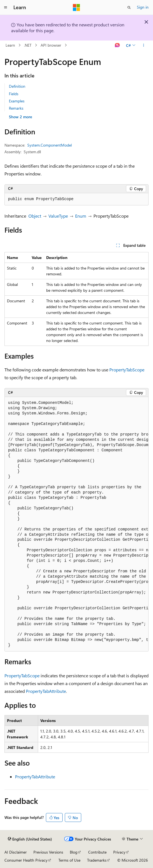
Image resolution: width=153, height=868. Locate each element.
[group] (76, 524)
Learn (10, 45)
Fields (14, 94)
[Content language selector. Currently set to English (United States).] (30, 839)
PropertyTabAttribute (46, 691)
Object (35, 216)
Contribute (97, 852)
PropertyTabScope (127, 370)
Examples (17, 101)
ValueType (58, 216)
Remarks (16, 108)
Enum (81, 216)
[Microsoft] (76, 7)
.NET (28, 45)
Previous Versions (48, 852)
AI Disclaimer (16, 852)
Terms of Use (69, 860)
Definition (17, 86)
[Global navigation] (6, 7)
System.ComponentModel (50, 145)
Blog (74, 852)
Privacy (119, 852)
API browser (51, 45)
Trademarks (97, 860)
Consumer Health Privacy (26, 860)
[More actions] (144, 45)
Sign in (143, 7)
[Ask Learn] (118, 45)
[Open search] (129, 7)
